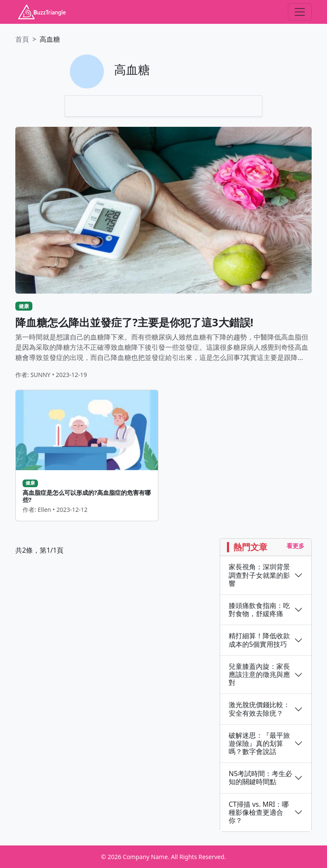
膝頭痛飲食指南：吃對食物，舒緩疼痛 (259, 610)
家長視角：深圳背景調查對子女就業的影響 (259, 575)
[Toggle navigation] (300, 12)
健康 (24, 306)
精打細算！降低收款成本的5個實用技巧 (259, 640)
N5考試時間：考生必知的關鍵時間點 (260, 778)
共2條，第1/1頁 (39, 550)
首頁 (22, 39)
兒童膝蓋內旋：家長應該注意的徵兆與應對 (259, 675)
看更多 (295, 546)
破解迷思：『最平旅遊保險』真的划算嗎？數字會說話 (259, 744)
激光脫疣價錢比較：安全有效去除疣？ (259, 709)
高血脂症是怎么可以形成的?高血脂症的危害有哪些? (87, 496)
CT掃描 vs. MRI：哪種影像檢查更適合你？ (259, 813)
